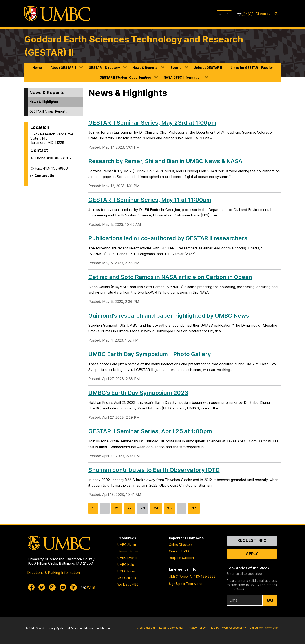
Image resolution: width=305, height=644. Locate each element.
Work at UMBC (128, 584)
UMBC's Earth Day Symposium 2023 (138, 393)
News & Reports (145, 68)
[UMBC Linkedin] (73, 587)
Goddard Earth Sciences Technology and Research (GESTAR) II (134, 46)
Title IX (214, 628)
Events (176, 68)
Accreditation (147, 628)
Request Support (181, 558)
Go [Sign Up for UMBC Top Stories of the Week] (270, 600)
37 (194, 510)
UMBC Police (178, 576)
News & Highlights (44, 102)
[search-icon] (276, 14)
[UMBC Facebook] (31, 587)
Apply (224, 14)
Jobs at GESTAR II (208, 68)
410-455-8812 (59, 158)
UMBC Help (126, 565)
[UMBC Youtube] (63, 587)
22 (130, 510)
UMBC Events (127, 558)
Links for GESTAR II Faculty (252, 68)
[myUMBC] (245, 14)
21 (117, 510)
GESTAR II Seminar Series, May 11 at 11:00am (150, 200)
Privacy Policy (196, 628)
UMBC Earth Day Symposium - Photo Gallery (150, 354)
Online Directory (181, 545)
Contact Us (44, 176)
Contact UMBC (180, 551)
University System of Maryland (63, 628)
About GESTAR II (63, 68)
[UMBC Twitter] (42, 587)
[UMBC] (57, 14)
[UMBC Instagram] (52, 587)
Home (37, 68)
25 (169, 510)
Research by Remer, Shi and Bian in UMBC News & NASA (165, 161)
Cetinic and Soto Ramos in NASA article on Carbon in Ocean (170, 277)
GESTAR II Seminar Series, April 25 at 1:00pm (150, 431)
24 (156, 510)
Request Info (252, 540)
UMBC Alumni (127, 545)
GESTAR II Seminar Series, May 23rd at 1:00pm (152, 123)
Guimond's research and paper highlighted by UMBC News (169, 316)
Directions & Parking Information (54, 573)
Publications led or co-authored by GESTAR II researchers (168, 238)
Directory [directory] (263, 14)
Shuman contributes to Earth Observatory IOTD (154, 470)
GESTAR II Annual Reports (48, 111)
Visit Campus (127, 578)
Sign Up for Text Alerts (186, 584)
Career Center (128, 551)
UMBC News (126, 571)
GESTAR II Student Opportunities (125, 77)
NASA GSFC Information (183, 77)
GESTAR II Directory (104, 68)
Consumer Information (264, 628)
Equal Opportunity (171, 628)
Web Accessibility (234, 628)
